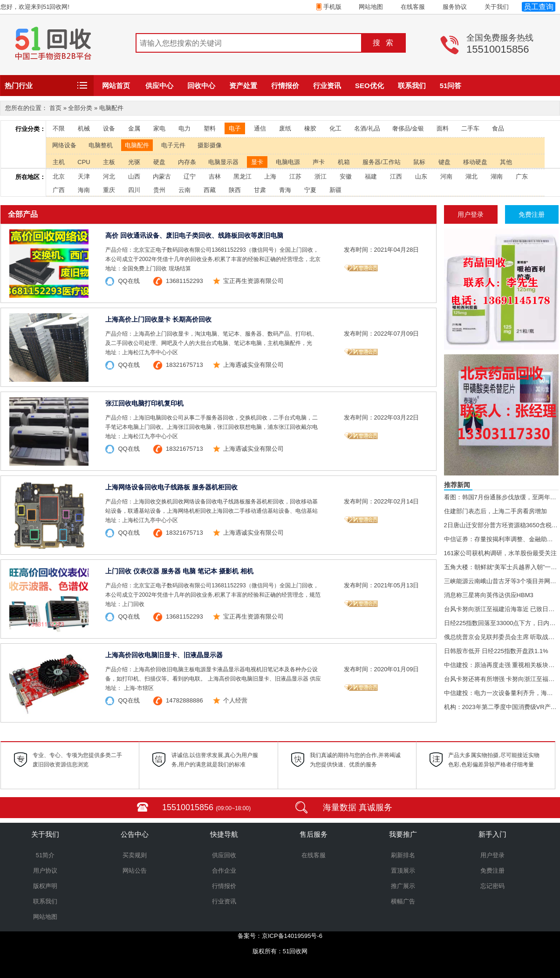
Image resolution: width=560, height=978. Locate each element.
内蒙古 (162, 176)
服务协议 (455, 7)
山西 (134, 176)
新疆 (335, 190)
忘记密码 (492, 886)
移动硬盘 (475, 162)
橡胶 (310, 128)
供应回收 (224, 855)
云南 (184, 190)
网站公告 (135, 871)
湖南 (497, 176)
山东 (421, 176)
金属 (134, 128)
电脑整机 (101, 145)
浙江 (321, 176)
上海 (270, 176)
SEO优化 (369, 86)
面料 (443, 128)
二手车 (470, 128)
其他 (506, 162)
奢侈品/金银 (408, 128)
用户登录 (492, 855)
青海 (285, 190)
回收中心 (201, 86)
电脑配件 (137, 145)
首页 (55, 108)
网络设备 (64, 145)
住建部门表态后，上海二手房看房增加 (495, 511)
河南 (446, 176)
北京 (59, 176)
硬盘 (159, 162)
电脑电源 (288, 162)
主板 (109, 162)
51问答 (451, 86)
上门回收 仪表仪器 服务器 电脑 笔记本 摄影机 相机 (179, 571)
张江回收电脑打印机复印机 (144, 403)
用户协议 (45, 871)
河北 (109, 176)
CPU (84, 162)
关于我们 (497, 7)
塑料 (210, 128)
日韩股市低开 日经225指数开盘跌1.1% (496, 651)
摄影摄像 (210, 145)
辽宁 (190, 176)
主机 (59, 162)
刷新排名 (403, 855)
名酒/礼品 (367, 128)
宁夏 (310, 190)
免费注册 (492, 871)
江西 (396, 176)
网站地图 (371, 7)
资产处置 (243, 86)
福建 (371, 176)
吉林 (215, 176)
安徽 (346, 176)
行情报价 (285, 86)
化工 (335, 128)
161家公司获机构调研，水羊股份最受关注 (501, 553)
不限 (59, 128)
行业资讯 (327, 86)
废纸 (285, 128)
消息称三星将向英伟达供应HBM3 (489, 595)
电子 (235, 128)
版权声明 (45, 886)
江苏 (295, 176)
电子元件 (173, 145)
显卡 (257, 162)
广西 (59, 190)
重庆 (109, 190)
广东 (522, 176)
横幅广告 (403, 901)
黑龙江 (242, 176)
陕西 (235, 190)
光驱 (134, 162)
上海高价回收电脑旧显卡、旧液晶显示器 (164, 655)
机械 (84, 128)
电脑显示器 (223, 162)
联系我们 (412, 86)
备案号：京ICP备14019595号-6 (280, 936)
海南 (84, 190)
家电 (159, 128)
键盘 (444, 162)
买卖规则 (135, 855)
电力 (184, 128)
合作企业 (224, 871)
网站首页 (116, 86)
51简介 (45, 855)
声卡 (319, 162)
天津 (84, 176)
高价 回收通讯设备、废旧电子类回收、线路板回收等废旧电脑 (194, 235)
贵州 (159, 190)
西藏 (210, 190)
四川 (134, 190)
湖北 (471, 176)
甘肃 (260, 190)
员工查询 (539, 7)
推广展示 (403, 886)
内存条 (187, 162)
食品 (498, 128)
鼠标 (419, 162)
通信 (260, 128)
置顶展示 (403, 871)
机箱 (344, 162)
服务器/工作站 (382, 162)
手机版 (331, 7)
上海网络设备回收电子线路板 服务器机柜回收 (171, 487)
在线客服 (413, 7)
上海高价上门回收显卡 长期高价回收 (158, 319)
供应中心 (159, 86)
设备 (109, 128)
